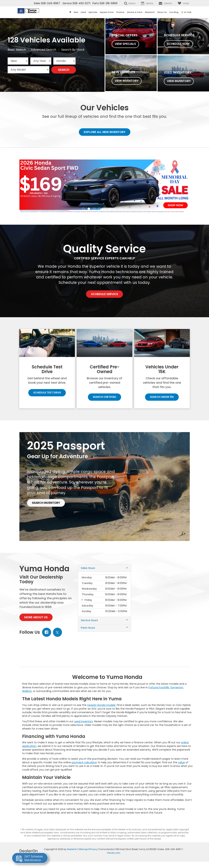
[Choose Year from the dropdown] (41, 61)
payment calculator (84, 762)
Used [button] (83, 12)
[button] (83, 209)
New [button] (76, 12)
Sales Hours (105, 568)
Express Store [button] (107, 12)
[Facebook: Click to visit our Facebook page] (47, 633)
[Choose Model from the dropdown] (28, 70)
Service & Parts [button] (135, 12)
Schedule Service (105, 294)
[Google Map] (163, 598)
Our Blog (174, 12)
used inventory (84, 721)
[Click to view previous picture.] (32, 186)
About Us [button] (162, 12)
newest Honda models (101, 705)
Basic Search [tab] (17, 50)
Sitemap (83, 849)
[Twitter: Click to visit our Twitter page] (57, 633)
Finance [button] (120, 12)
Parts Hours (105, 628)
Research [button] (150, 12)
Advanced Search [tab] (44, 50)
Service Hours (105, 621)
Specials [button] (93, 12)
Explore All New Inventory (105, 132)
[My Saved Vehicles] (183, 3)
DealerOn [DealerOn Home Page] (72, 849)
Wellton (27, 691)
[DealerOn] (29, 851)
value (181, 762)
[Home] (70, 12)
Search (64, 70)
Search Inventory (46, 503)
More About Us (36, 617)
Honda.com (114, 853)
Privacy (93, 849)
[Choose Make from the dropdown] (64, 61)
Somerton (177, 687)
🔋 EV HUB (186, 12)
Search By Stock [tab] (73, 50)
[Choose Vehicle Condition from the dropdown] (18, 61)
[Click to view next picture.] (177, 186)
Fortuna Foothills (159, 687)
